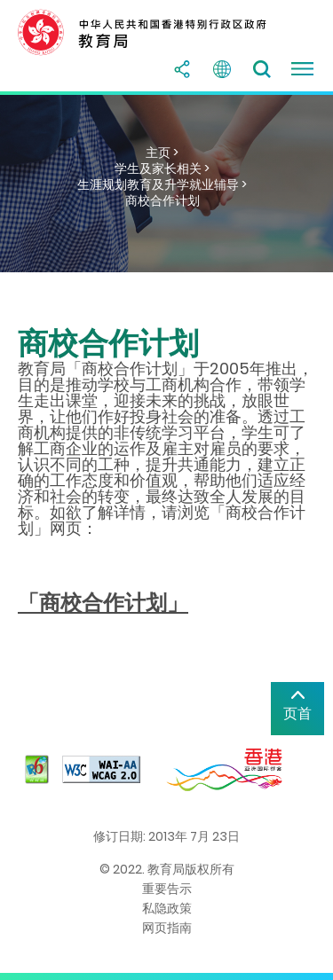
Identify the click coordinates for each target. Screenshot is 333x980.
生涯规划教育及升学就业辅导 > (162, 184)
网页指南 (167, 928)
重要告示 (167, 889)
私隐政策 (167, 908)
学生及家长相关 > (162, 169)
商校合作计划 (163, 200)
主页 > (162, 153)
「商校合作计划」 (103, 603)
